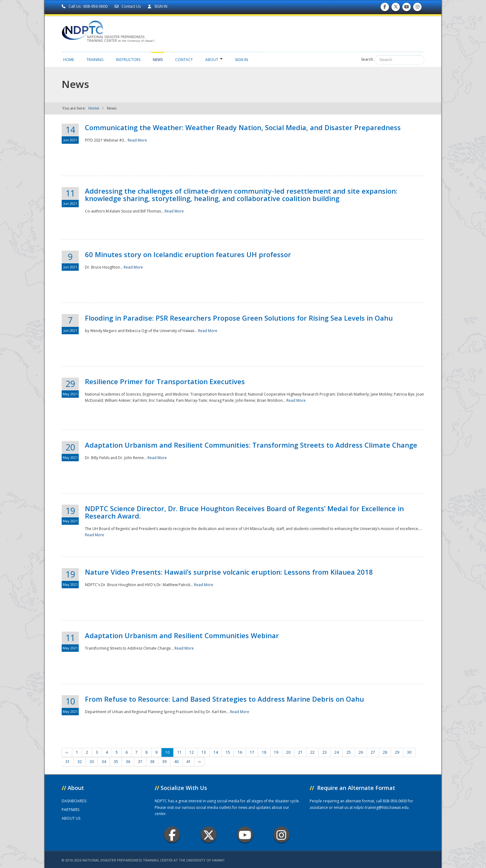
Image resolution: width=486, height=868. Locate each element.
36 (128, 762)
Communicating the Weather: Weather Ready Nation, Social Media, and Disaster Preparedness (243, 127)
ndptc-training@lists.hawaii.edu (381, 807)
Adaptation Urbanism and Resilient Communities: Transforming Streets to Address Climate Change (251, 445)
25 (349, 752)
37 (140, 762)
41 (188, 762)
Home (69, 60)
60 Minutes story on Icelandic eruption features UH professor (188, 254)
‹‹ (67, 752)
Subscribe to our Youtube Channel (407, 8)
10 (167, 752)
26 (361, 752)
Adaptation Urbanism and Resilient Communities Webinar (182, 635)
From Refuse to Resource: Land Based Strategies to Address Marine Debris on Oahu (224, 699)
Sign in (241, 60)
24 (337, 752)
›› (200, 762)
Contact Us (128, 6)
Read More (137, 140)
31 (68, 762)
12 (192, 752)
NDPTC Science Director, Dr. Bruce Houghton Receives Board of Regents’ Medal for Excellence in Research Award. (244, 512)
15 (228, 752)
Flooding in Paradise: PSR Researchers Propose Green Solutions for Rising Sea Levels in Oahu (239, 318)
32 (80, 762)
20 (288, 752)
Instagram (281, 835)
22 (312, 752)
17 (252, 752)
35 (116, 762)
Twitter (209, 835)
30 (409, 752)
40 (176, 762)
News (158, 60)
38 (152, 762)
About (214, 60)
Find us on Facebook (385, 8)
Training (95, 60)
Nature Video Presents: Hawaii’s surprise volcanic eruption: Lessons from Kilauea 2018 (229, 572)
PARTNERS (71, 810)
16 (240, 752)
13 (204, 752)
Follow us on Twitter (396, 8)
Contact (184, 60)
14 (216, 752)
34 (104, 762)
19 (276, 752)
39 (164, 762)
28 (385, 752)
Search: (367, 59)
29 (397, 752)
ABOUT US (71, 818)
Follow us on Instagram (418, 8)
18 (264, 752)
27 (373, 752)
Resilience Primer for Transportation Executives (165, 381)
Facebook (172, 835)
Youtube (245, 835)
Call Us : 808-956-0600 (85, 6)
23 (325, 752)
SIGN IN (158, 6)
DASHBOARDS (74, 801)
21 (300, 752)
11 (179, 752)
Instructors (128, 60)
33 (92, 762)
